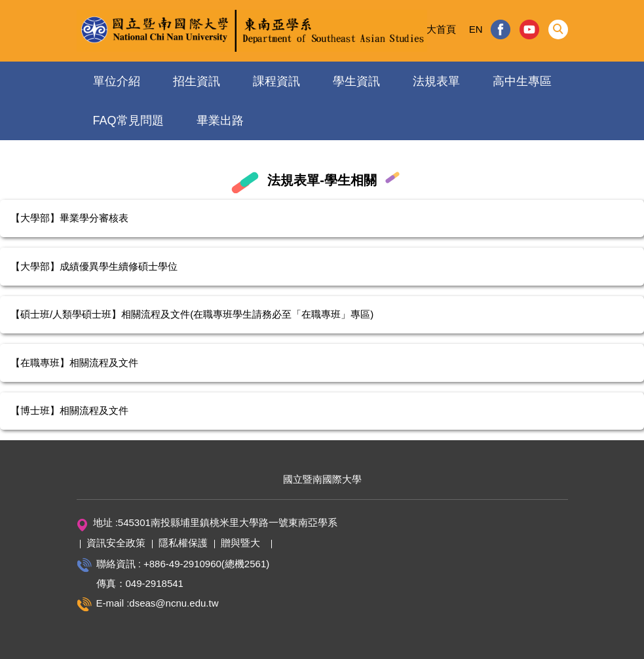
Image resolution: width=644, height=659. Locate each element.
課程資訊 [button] (276, 81)
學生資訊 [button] (356, 81)
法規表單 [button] (436, 81)
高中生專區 (522, 81)
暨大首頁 (436, 29)
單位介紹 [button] (117, 81)
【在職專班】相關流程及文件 (74, 363)
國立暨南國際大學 (322, 479)
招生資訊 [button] (197, 81)
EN (476, 29)
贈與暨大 (240, 543)
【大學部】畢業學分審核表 (69, 218)
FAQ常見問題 (128, 121)
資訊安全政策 (116, 543)
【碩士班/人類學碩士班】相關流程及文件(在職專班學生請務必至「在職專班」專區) (192, 314)
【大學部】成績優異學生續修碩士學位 (94, 266)
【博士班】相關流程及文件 (69, 410)
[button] (558, 29)
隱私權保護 (183, 543)
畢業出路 (220, 121)
